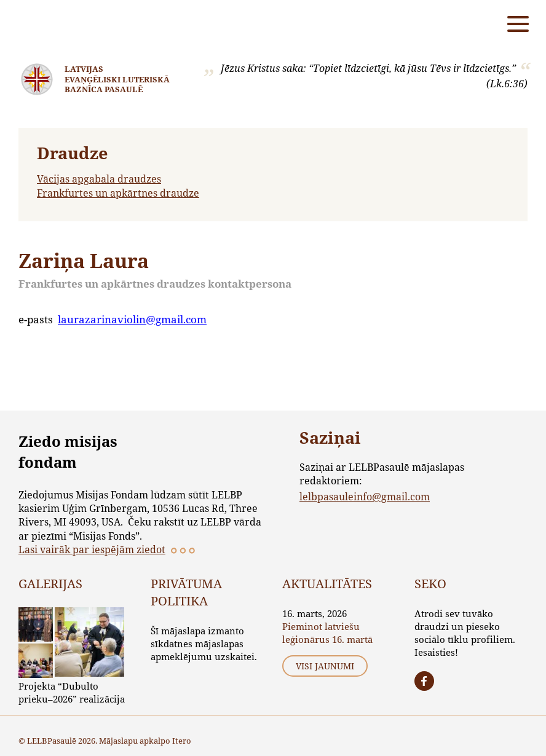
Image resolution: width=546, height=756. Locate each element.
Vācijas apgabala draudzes (99, 179)
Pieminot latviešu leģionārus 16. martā (327, 633)
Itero (182, 741)
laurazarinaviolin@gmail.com (132, 319)
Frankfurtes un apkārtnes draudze (118, 193)
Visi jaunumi (325, 666)
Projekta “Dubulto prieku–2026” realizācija (72, 692)
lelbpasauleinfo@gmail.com (365, 496)
